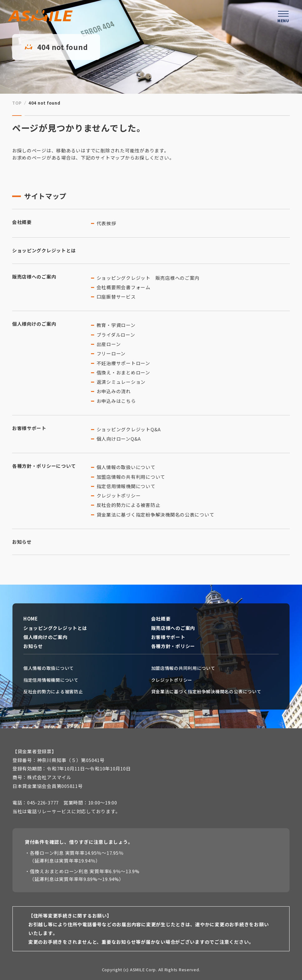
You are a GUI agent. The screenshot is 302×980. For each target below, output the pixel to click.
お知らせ (22, 542)
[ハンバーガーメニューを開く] (283, 16)
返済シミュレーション (121, 382)
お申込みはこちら (116, 401)
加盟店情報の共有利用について (131, 477)
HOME (31, 619)
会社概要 (22, 222)
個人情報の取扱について (49, 668)
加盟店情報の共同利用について (183, 668)
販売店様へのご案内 (34, 277)
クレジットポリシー (119, 495)
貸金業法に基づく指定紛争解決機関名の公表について (156, 515)
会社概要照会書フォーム (124, 287)
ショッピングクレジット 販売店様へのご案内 (148, 278)
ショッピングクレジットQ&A (129, 429)
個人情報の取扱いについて (126, 467)
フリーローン (111, 353)
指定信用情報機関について (126, 486)
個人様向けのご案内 (34, 324)
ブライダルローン (116, 335)
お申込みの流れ (114, 391)
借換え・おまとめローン (123, 372)
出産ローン (109, 344)
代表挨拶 (106, 223)
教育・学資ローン (116, 325)
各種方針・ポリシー (173, 646)
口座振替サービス (116, 297)
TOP (17, 103)
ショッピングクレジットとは (44, 250)
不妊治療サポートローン (123, 363)
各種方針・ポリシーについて (44, 466)
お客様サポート (29, 428)
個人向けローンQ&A (119, 439)
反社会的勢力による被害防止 (129, 505)
